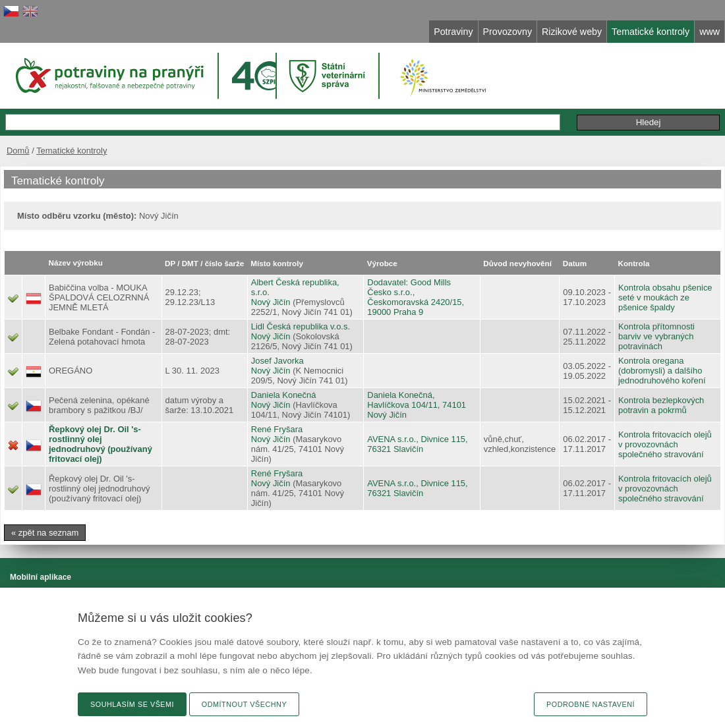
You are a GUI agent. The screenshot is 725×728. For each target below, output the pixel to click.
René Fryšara (277, 429)
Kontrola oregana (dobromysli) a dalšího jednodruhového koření (662, 371)
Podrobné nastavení (591, 704)
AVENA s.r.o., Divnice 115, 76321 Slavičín (417, 444)
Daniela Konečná (284, 395)
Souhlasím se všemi (132, 704)
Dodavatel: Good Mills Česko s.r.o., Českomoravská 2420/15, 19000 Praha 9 (416, 297)
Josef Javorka (277, 361)
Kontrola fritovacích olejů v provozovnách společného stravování (665, 444)
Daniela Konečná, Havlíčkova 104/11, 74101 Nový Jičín (417, 405)
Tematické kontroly (72, 151)
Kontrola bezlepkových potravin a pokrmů (661, 405)
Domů (18, 151)
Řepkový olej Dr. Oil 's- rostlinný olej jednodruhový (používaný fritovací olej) (101, 444)
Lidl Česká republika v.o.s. (301, 326)
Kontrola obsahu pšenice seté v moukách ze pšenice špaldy (665, 297)
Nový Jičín (271, 302)
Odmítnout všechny (244, 704)
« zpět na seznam (45, 533)
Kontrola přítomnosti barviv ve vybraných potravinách (656, 336)
